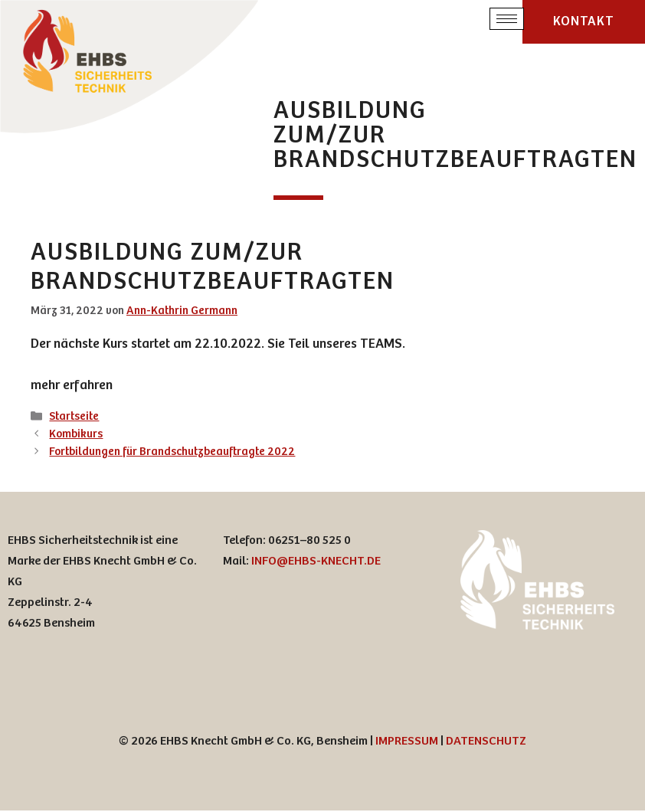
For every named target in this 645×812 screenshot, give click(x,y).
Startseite (74, 418)
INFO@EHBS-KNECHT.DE (316, 563)
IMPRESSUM (407, 743)
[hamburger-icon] (507, 20)
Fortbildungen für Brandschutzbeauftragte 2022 (172, 453)
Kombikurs (76, 435)
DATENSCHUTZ (486, 743)
